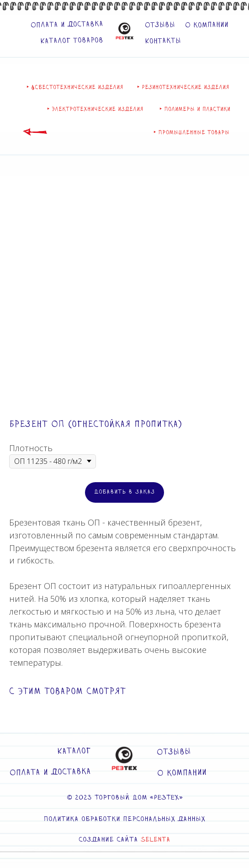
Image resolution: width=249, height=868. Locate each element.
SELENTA (156, 840)
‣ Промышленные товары (191, 132)
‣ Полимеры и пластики (195, 109)
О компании (206, 25)
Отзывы (159, 25)
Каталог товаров (71, 40)
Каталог (74, 751)
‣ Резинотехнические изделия (183, 87)
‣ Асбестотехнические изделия (75, 87)
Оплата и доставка (66, 25)
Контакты (162, 41)
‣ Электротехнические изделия (95, 109)
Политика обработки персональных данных (124, 819)
